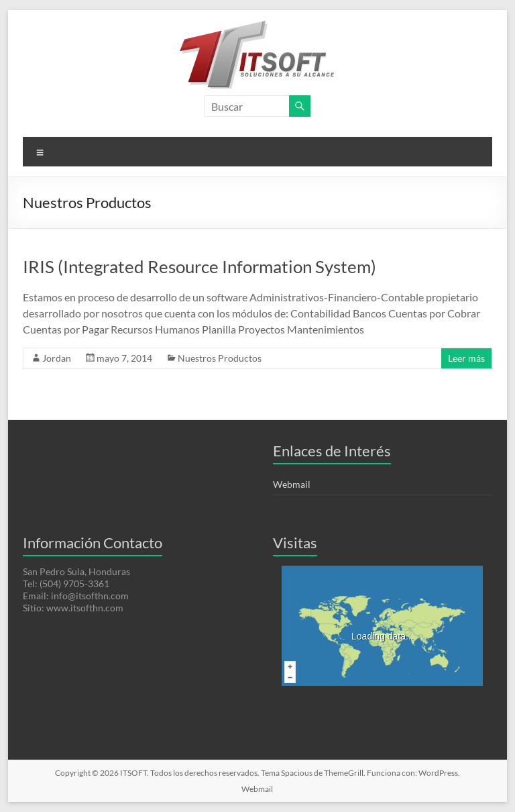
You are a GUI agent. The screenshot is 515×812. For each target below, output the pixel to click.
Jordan (57, 358)
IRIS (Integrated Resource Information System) (199, 266)
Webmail (292, 484)
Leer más (466, 358)
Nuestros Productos (220, 358)
